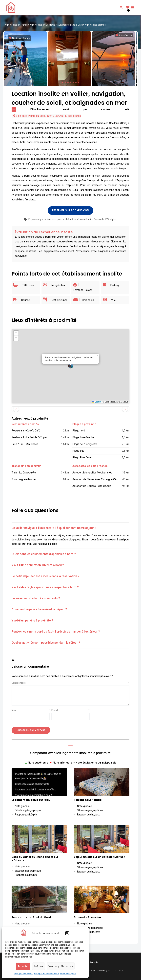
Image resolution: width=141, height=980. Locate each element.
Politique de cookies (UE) (96, 969)
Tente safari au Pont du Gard (31, 916)
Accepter (23, 966)
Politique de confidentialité (46, 974)
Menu (133, 7)
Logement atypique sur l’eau (31, 798)
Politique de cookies (23, 974)
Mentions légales (68, 974)
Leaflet (97, 400)
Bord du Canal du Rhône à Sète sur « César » (35, 857)
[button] (67, 933)
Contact (121, 969)
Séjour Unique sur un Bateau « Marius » (100, 855)
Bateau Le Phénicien (87, 916)
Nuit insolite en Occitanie (43, 25)
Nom (31, 709)
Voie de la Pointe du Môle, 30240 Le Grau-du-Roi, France (47, 114)
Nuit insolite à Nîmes (95, 25)
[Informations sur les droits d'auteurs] (124, 35)
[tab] (70, 526)
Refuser (39, 966)
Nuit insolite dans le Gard (70, 25)
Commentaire (70, 681)
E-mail (70, 709)
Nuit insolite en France (16, 25)
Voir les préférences (61, 966)
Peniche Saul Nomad (88, 798)
